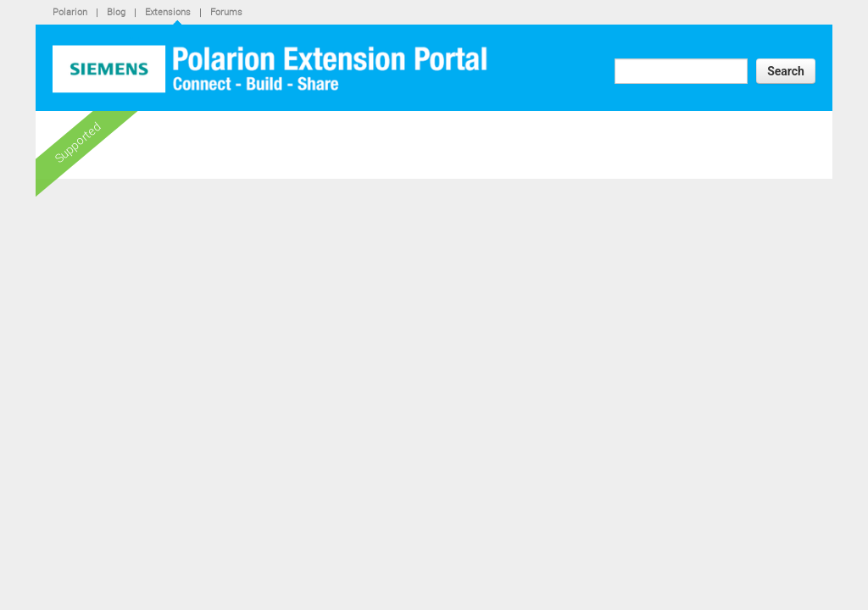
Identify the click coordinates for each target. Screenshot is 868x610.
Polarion (70, 11)
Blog (116, 11)
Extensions (168, 11)
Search (786, 71)
